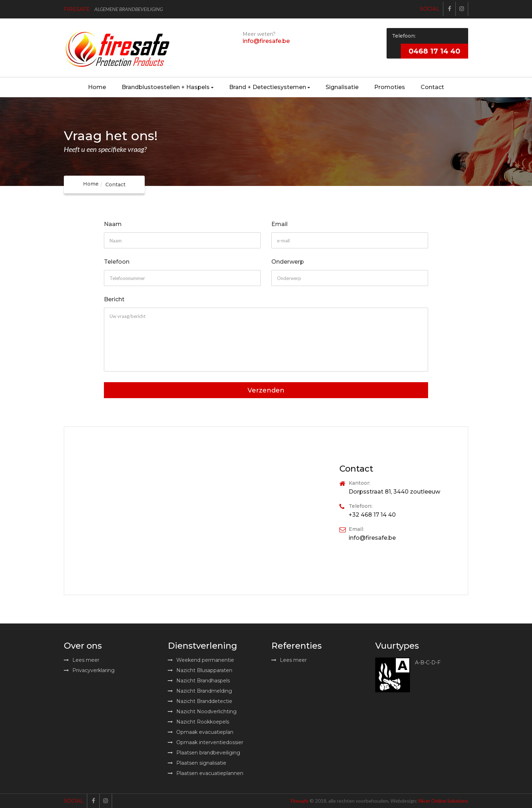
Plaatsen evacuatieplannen (206, 773)
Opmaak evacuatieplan (201, 732)
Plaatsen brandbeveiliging (204, 753)
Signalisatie (342, 87)
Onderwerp (288, 262)
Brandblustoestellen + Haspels (168, 87)
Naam (113, 224)
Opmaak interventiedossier (206, 742)
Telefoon (117, 262)
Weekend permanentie (201, 660)
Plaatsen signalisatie (197, 763)
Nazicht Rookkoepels (198, 722)
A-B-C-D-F (428, 663)
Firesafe (300, 801)
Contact (432, 87)
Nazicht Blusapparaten (200, 670)
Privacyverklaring (89, 670)
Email (279, 224)
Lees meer (82, 660)
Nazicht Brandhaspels (199, 681)
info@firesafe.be (266, 41)
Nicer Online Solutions (443, 801)
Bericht (114, 300)
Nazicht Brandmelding (200, 691)
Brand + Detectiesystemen (270, 87)
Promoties (390, 87)
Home (97, 87)
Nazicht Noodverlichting (202, 711)
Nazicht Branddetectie (200, 701)
